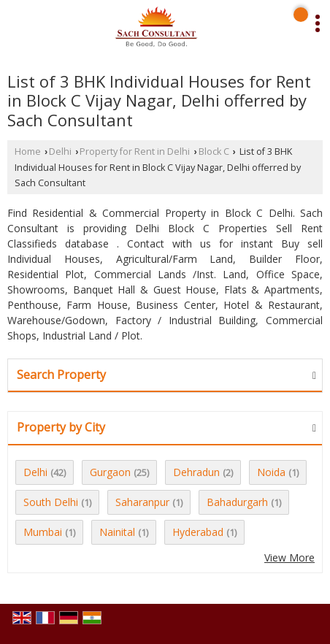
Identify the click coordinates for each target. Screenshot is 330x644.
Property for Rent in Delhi (135, 152)
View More (289, 557)
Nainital (117, 532)
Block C (214, 152)
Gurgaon (110, 472)
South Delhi (51, 502)
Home (28, 152)
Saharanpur (142, 502)
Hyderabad (198, 532)
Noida (271, 472)
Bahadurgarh (237, 502)
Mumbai (43, 532)
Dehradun (196, 472)
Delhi (60, 152)
